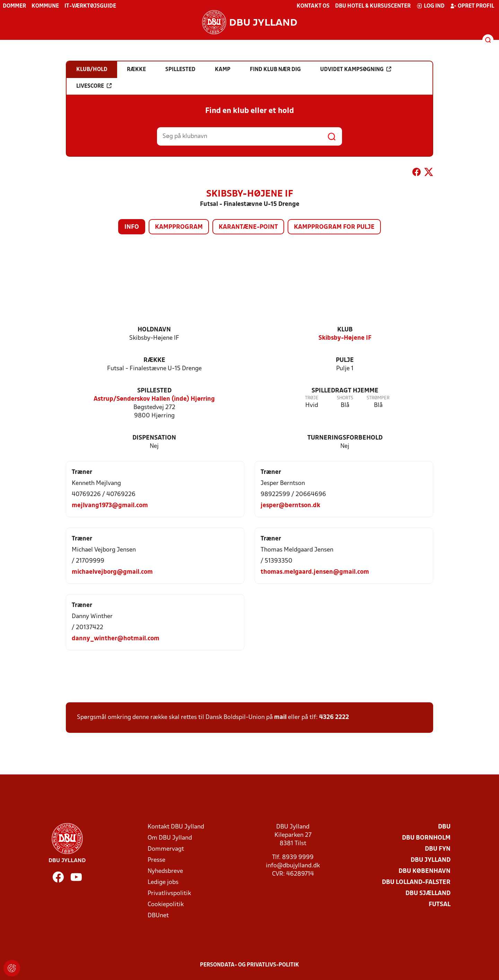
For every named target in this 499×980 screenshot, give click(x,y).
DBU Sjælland (428, 894)
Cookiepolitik (166, 905)
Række (154, 360)
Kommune (45, 6)
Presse (156, 860)
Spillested (154, 391)
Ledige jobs (163, 882)
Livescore (94, 86)
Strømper (378, 398)
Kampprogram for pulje (334, 227)
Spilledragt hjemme (345, 391)
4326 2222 (334, 717)
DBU (444, 827)
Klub (345, 330)
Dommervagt (166, 849)
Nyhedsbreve (165, 871)
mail (280, 717)
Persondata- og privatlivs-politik (249, 965)
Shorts (345, 398)
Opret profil (472, 6)
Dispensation (154, 438)
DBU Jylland (431, 860)
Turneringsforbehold (345, 438)
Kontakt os (313, 6)
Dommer (14, 6)
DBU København (424, 871)
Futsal (440, 905)
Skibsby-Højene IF (345, 338)
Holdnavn (154, 330)
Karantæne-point (248, 227)
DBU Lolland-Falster (416, 882)
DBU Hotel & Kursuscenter (373, 6)
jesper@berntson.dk (290, 506)
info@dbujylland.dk (293, 866)
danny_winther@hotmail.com (116, 639)
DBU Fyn (438, 849)
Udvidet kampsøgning (356, 69)
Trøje (312, 398)
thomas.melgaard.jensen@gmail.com (315, 572)
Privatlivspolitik (169, 894)
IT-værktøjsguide (90, 6)
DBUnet (158, 916)
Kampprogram (179, 227)
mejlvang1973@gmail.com (110, 506)
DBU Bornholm (426, 838)
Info (132, 227)
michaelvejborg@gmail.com (112, 572)
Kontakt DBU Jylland (176, 827)
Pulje (345, 360)
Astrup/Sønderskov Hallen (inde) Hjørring (154, 399)
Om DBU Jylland (170, 838)
